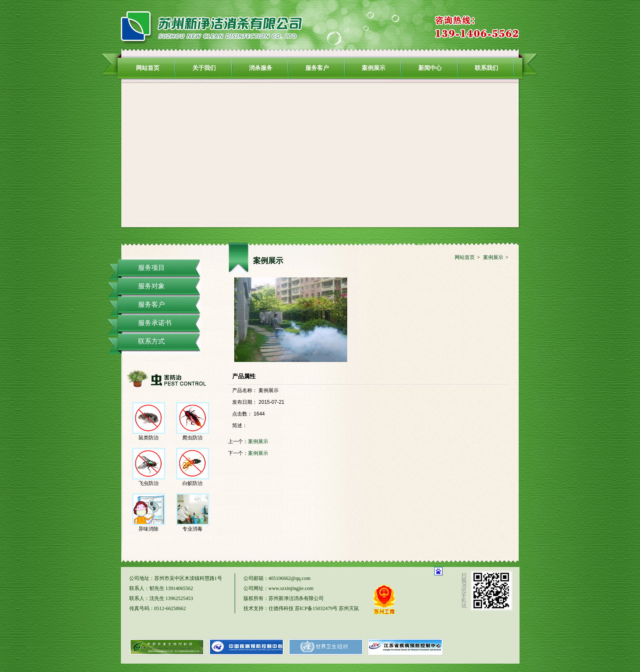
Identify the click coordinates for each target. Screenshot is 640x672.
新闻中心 (430, 68)
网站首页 (148, 68)
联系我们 (486, 68)
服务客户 (317, 68)
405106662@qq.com (290, 578)
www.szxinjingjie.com (291, 588)
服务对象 (151, 286)
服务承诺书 (155, 323)
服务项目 (151, 268)
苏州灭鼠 (349, 608)
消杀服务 (261, 68)
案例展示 (374, 68)
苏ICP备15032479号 (316, 608)
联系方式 (151, 341)
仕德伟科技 (281, 608)
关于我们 (204, 68)
